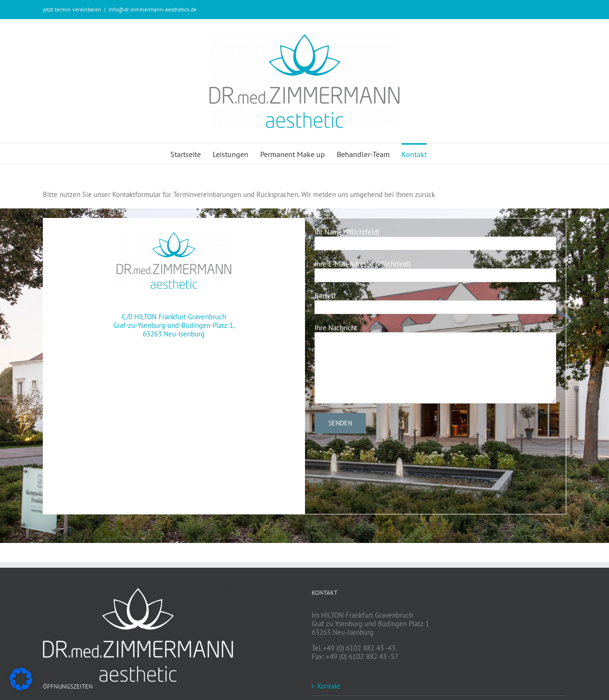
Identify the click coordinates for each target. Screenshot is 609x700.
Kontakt (329, 686)
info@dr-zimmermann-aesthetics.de (152, 9)
